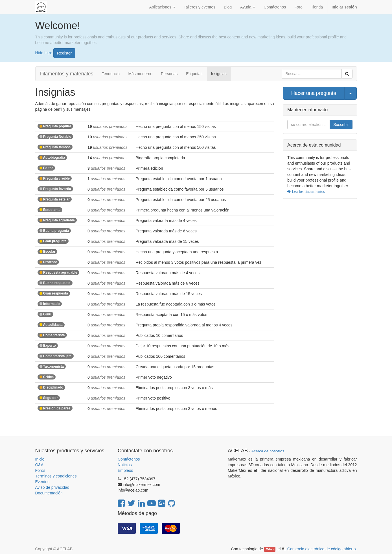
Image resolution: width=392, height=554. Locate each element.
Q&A (40, 465)
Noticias (125, 465)
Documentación (49, 493)
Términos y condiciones (56, 476)
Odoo (270, 549)
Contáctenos (129, 459)
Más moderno (140, 74)
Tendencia (111, 74)
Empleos (125, 470)
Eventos (42, 482)
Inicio (40, 459)
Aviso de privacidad (52, 487)
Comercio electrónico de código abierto (322, 549)
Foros (40, 470)
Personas (169, 74)
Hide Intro (44, 53)
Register (64, 53)
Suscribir (341, 125)
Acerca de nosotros (268, 451)
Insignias (219, 74)
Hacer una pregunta (314, 93)
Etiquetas (194, 74)
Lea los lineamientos (308, 191)
